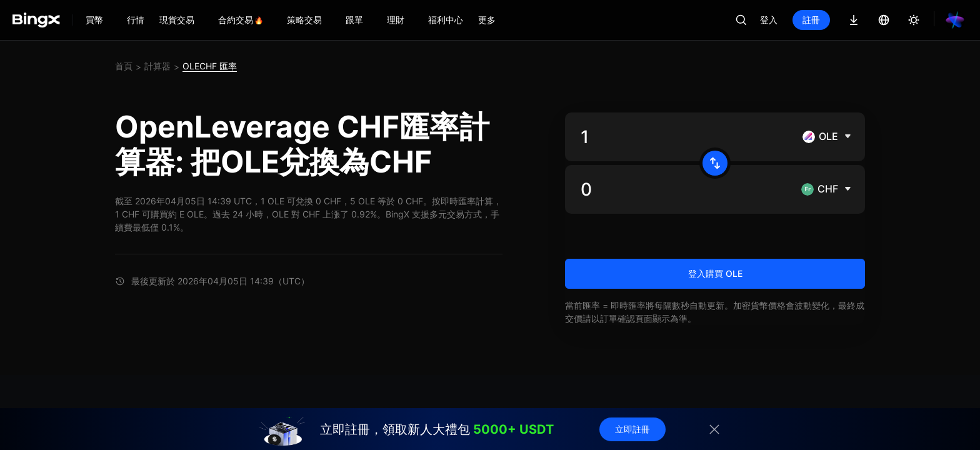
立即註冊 (632, 429)
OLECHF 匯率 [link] (210, 66)
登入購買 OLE (715, 273)
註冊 (811, 20)
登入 (769, 20)
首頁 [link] (124, 66)
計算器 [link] (157, 66)
